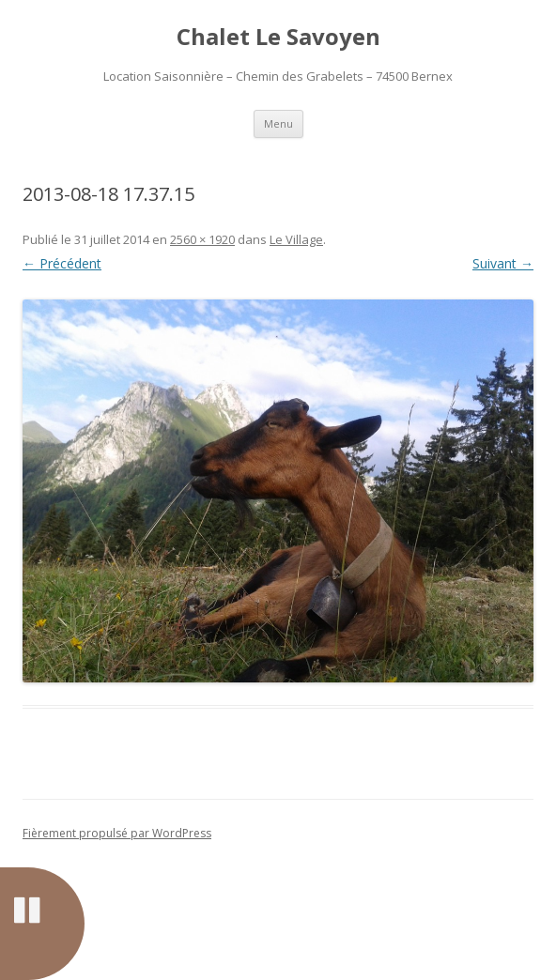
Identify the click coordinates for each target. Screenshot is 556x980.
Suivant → (503, 263)
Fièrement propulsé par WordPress (117, 833)
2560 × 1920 (202, 239)
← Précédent (62, 263)
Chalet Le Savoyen (278, 37)
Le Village (296, 239)
